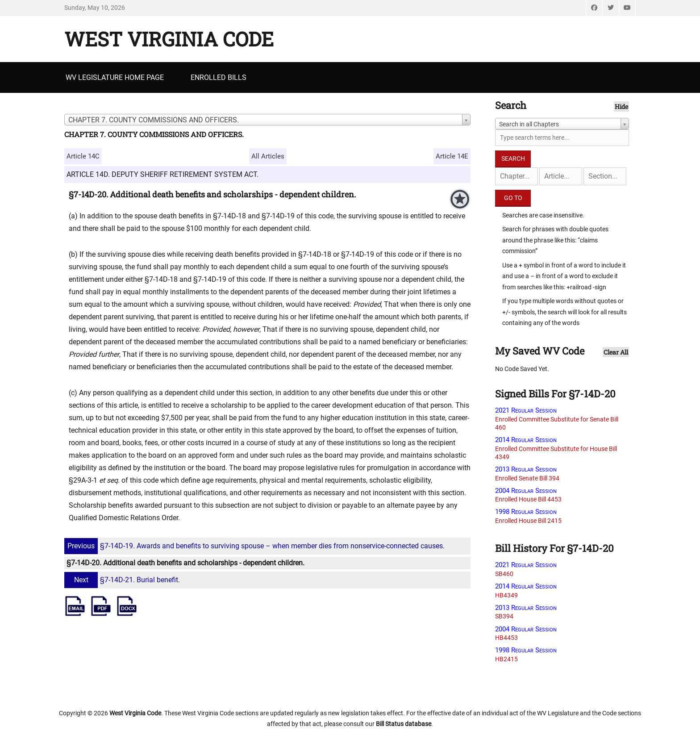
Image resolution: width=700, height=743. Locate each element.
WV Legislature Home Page (115, 77)
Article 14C (83, 156)
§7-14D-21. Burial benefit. (123, 580)
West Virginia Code (169, 39)
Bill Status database (404, 724)
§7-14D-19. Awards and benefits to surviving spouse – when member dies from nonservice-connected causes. (256, 546)
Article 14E (452, 156)
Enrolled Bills (219, 77)
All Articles (268, 156)
